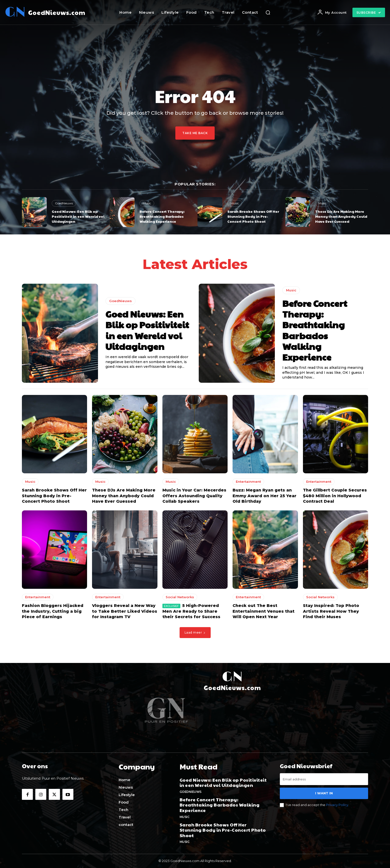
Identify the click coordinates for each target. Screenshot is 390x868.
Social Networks (180, 598)
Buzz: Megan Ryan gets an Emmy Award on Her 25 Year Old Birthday (265, 497)
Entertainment (248, 483)
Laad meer (195, 634)
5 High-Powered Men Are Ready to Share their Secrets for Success (191, 613)
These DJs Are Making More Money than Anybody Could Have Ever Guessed (341, 216)
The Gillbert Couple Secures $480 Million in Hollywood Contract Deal (335, 497)
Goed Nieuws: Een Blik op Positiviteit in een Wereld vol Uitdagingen (78, 216)
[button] (268, 12)
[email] (324, 781)
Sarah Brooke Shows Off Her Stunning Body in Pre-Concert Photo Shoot (253, 216)
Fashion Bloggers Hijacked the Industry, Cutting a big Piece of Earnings (53, 613)
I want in (324, 795)
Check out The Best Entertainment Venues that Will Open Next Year (264, 613)
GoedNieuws (64, 203)
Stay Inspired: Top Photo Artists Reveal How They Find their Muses (331, 613)
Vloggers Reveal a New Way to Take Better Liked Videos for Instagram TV (125, 613)
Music (147, 203)
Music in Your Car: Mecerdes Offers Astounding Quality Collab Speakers (194, 497)
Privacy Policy (337, 806)
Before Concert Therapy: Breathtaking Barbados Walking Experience (162, 216)
